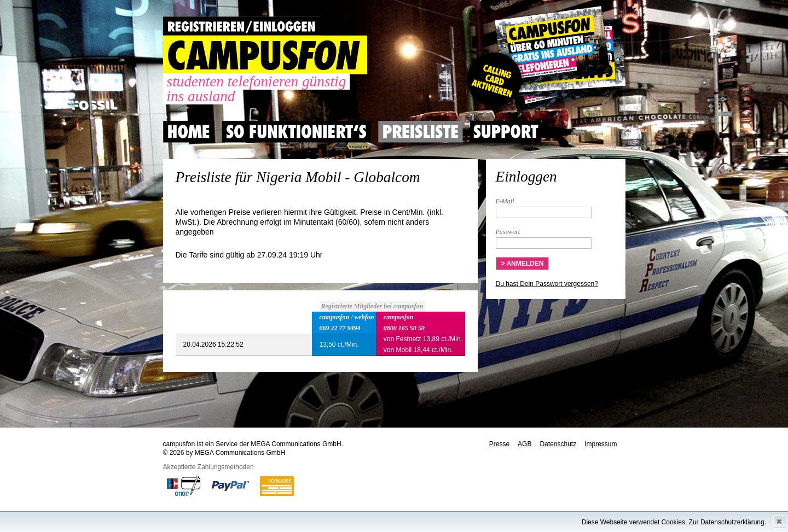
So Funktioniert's (296, 132)
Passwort (508, 232)
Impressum (601, 444)
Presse (499, 444)
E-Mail (505, 201)
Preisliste (421, 132)
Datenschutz (558, 444)
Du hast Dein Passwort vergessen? (547, 284)
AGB (525, 444)
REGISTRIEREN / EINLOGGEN (242, 26)
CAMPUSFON (265, 55)
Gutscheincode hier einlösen (544, 60)
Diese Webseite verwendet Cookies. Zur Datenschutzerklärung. (674, 522)
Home (189, 132)
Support (506, 132)
